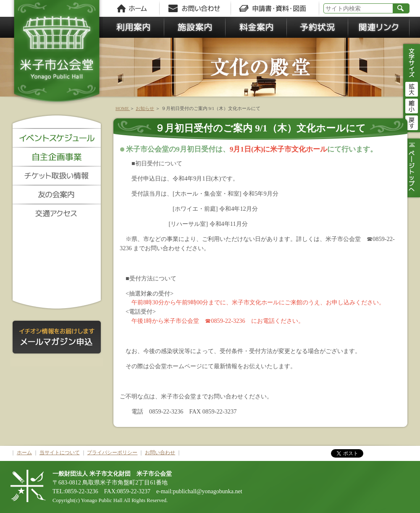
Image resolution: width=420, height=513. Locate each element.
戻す (412, 122)
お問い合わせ (160, 453)
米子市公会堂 (57, 55)
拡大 (412, 88)
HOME (123, 108)
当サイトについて (60, 453)
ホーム (24, 453)
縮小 (412, 105)
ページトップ (411, 168)
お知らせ (145, 108)
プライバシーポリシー (112, 453)
